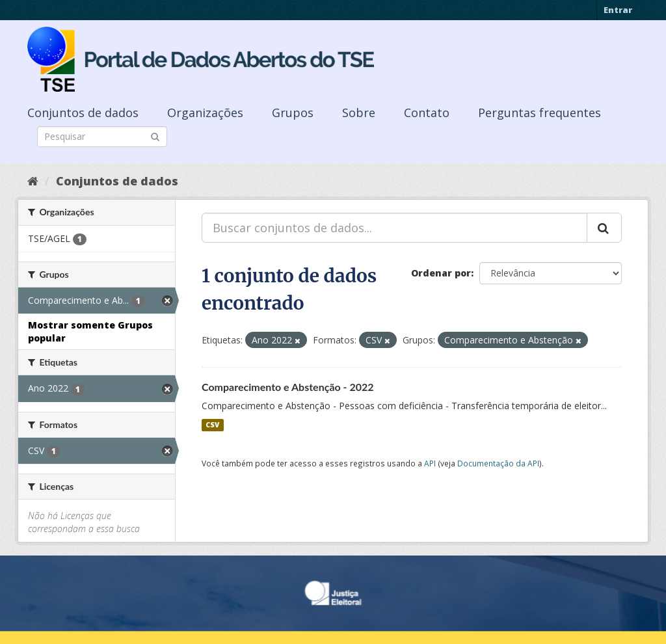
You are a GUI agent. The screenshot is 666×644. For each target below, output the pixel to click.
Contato (427, 113)
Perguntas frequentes (539, 113)
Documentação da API (498, 463)
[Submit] (155, 136)
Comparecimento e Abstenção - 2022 (288, 387)
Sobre (359, 113)
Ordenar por (441, 273)
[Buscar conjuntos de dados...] (394, 228)
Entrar (618, 10)
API (430, 463)
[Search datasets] (102, 137)
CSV (212, 425)
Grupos (293, 113)
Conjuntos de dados (83, 113)
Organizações (205, 113)
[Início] (33, 181)
